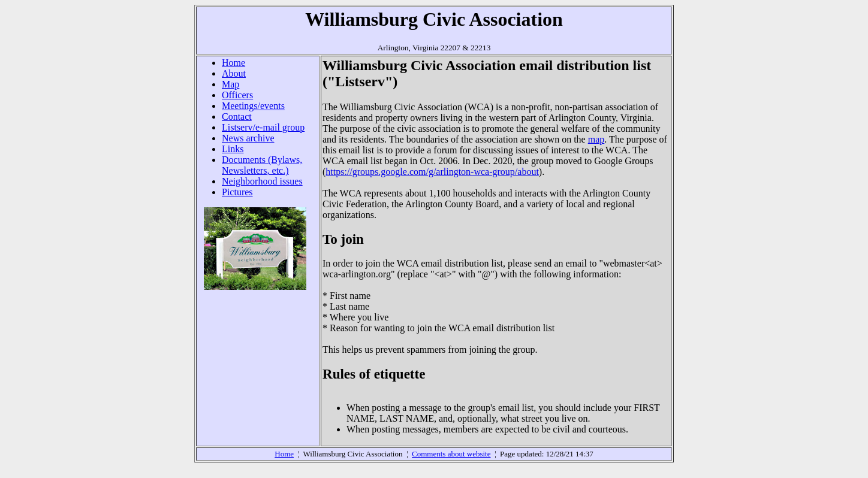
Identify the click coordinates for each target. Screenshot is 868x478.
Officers (237, 95)
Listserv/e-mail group (263, 127)
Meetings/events (253, 106)
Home (233, 63)
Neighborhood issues (262, 181)
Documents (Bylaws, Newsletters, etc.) (262, 165)
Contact (237, 117)
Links (233, 149)
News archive (248, 138)
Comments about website (451, 454)
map (596, 139)
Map (230, 84)
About (234, 73)
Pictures (237, 192)
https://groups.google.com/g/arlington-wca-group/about (432, 172)
